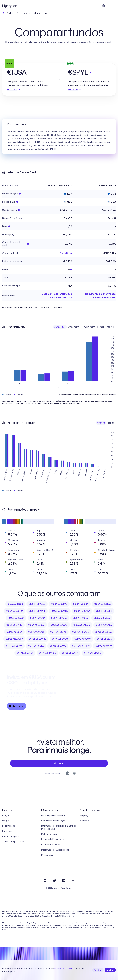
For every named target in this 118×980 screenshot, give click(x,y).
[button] (29, 72)
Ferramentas (9, 826)
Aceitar (110, 970)
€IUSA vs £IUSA (81, 604)
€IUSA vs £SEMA (102, 604)
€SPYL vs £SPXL (58, 632)
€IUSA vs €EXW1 (82, 611)
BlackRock (66, 253)
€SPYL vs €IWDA (104, 646)
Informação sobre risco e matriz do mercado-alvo (59, 827)
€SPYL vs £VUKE (58, 646)
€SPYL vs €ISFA (36, 646)
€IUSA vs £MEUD (82, 625)
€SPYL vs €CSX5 (60, 639)
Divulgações (47, 855)
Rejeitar (98, 970)
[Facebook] (45, 880)
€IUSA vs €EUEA (104, 611)
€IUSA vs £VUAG (37, 604)
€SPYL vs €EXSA (70, 653)
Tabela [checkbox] (111, 423)
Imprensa (7, 831)
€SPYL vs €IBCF (36, 632)
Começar (59, 763)
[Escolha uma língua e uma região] (103, 6)
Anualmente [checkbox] (74, 327)
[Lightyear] (10, 6)
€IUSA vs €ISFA (80, 618)
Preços (6, 815)
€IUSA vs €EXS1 (38, 618)
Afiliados (84, 821)
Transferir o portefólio (13, 842)
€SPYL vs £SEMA (103, 632)
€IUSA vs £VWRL (37, 611)
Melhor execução (50, 834)
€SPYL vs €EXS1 (105, 639)
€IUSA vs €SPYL (59, 604)
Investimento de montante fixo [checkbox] (99, 327)
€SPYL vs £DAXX (14, 646)
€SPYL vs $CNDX (47, 653)
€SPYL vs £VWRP (14, 639)
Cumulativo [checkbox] (60, 327)
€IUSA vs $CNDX (36, 625)
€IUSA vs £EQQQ (59, 625)
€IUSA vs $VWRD (60, 611)
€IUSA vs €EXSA (104, 625)
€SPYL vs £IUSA (14, 632)
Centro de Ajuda (10, 836)
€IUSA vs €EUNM (15, 611)
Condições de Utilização (53, 821)
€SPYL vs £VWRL (37, 639)
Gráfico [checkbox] (101, 423)
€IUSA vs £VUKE (59, 618)
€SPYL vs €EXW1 (83, 639)
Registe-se (17, 706)
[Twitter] (54, 880)
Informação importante (53, 815)
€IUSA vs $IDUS (15, 604)
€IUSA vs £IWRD (14, 625)
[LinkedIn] (64, 880)
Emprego (85, 815)
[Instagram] (73, 880)
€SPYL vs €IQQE (80, 632)
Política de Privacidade (53, 839)
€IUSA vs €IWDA (102, 618)
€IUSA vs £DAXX (16, 618)
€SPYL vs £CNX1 (25, 653)
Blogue (6, 821)
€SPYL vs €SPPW (81, 646)
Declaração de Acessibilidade (56, 850)
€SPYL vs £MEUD (93, 653)
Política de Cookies (51, 845)
